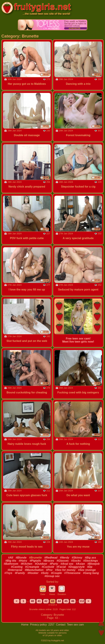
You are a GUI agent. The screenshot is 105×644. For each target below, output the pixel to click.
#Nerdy (65, 558)
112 (82, 601)
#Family (20, 573)
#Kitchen (26, 564)
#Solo (45, 573)
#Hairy (23, 561)
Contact (61, 625)
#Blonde (21, 558)
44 (59, 601)
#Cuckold (48, 567)
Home (25, 625)
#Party (54, 564)
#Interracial (15, 570)
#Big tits (11, 561)
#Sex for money (65, 570)
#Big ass (90, 558)
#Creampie (32, 567)
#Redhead (51, 558)
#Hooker (33, 573)
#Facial (61, 567)
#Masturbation (34, 570)
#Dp (90, 567)
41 (39, 601)
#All (11, 558)
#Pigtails (35, 561)
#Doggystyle (76, 567)
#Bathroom (11, 564)
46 (73, 601)
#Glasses (63, 561)
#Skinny (77, 558)
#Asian (80, 564)
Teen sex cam (75, 625)
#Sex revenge (87, 570)
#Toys (8, 573)
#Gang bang (91, 573)
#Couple (56, 573)
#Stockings (90, 561)
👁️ (52, 588)
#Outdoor (41, 564)
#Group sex (52, 576)
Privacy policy (39, 625)
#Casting (17, 567)
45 (66, 601)
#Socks (76, 561)
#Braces (49, 561)
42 (46, 601)
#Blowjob (93, 564)
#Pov (49, 570)
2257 (52, 625)
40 (32, 601)
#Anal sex (67, 564)
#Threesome (72, 573)
